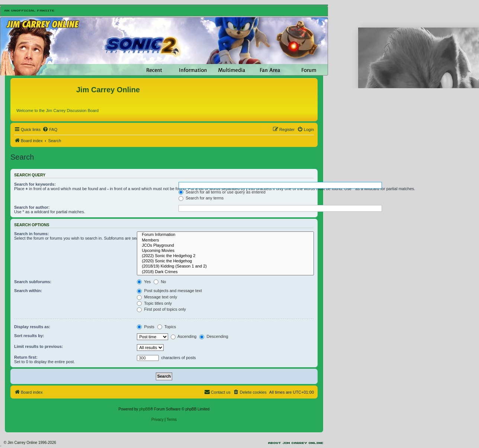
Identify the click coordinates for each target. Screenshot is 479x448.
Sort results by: (29, 336)
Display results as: (32, 327)
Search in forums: (32, 234)
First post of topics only (161, 309)
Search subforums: (33, 282)
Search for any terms (201, 198)
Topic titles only (154, 303)
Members (225, 240)
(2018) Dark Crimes (225, 272)
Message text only (157, 297)
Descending (214, 336)
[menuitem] (50, 129)
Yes (144, 282)
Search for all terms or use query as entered (222, 192)
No (160, 282)
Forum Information (225, 235)
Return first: (26, 357)
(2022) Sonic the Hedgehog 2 (225, 256)
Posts (146, 327)
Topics (167, 327)
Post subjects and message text (169, 291)
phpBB (145, 409)
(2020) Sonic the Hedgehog (225, 261)
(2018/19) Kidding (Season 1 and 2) (225, 266)
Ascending (184, 336)
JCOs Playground (225, 246)
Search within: (28, 291)
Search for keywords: (35, 184)
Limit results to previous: (38, 346)
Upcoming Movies (225, 251)
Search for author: (32, 207)
